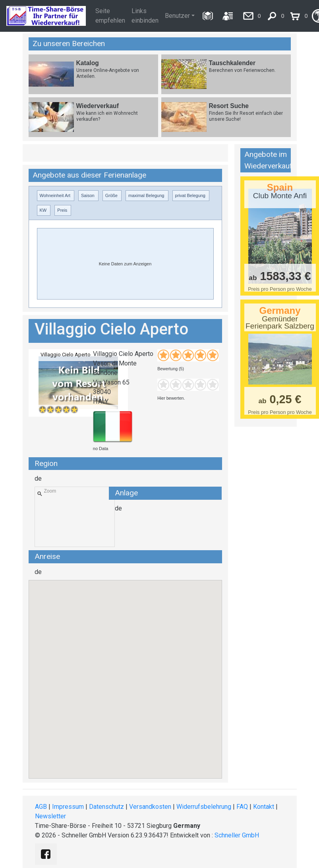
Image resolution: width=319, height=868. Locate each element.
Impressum (68, 807)
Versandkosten (150, 807)
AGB (41, 807)
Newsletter (50, 816)
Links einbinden (145, 16)
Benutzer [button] (177, 16)
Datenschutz (106, 807)
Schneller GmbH (237, 835)
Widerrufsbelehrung (204, 807)
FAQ (242, 807)
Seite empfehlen (110, 16)
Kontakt (264, 807)
